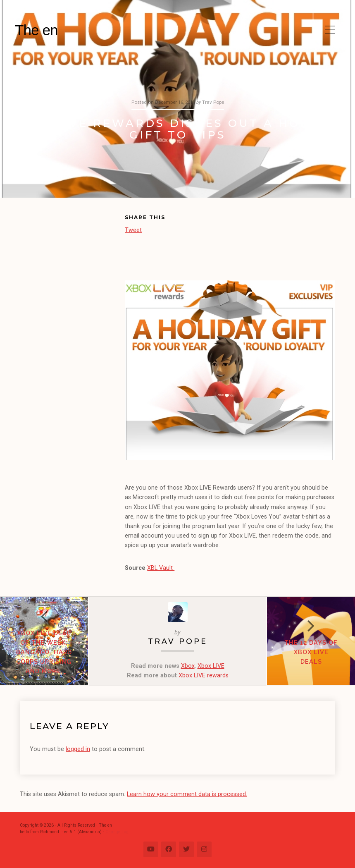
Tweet (133, 230)
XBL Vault (161, 568)
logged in (78, 749)
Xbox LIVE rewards (204, 676)
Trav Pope (178, 641)
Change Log (117, 832)
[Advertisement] (72, 258)
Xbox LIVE (211, 666)
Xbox (188, 666)
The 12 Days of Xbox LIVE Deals (311, 652)
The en (36, 30)
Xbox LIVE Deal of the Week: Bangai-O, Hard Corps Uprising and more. (44, 652)
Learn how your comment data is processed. (187, 794)
